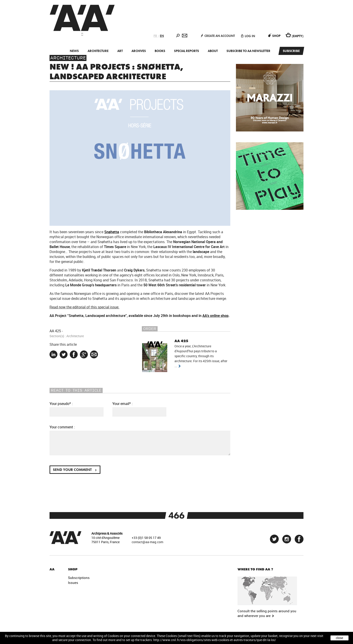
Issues (73, 583)
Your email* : (122, 404)
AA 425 (55, 331)
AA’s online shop (215, 316)
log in (248, 36)
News (74, 51)
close (340, 638)
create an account (218, 36)
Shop (274, 36)
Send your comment (75, 469)
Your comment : (62, 427)
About (213, 51)
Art (120, 51)
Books (160, 51)
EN (162, 36)
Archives (139, 51)
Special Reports (187, 51)
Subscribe (291, 51)
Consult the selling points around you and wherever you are (267, 613)
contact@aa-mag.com (147, 542)
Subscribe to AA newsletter (248, 51)
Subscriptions (79, 578)
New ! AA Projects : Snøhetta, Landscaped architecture (116, 72)
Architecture (98, 51)
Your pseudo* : (61, 404)
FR (155, 36)
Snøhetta (112, 232)
